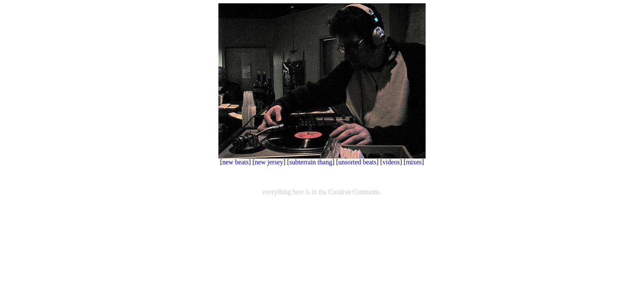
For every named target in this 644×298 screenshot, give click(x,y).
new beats (235, 162)
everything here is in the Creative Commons (321, 192)
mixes (414, 162)
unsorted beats (357, 162)
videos (391, 162)
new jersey (269, 162)
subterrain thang (311, 162)
